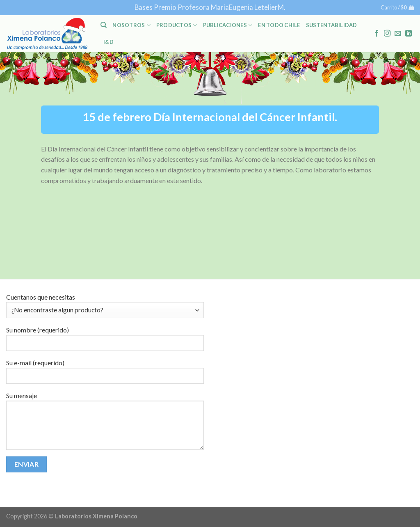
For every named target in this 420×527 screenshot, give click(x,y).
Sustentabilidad (332, 25)
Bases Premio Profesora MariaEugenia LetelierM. (210, 7)
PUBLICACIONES (228, 25)
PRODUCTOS (177, 25)
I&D (108, 42)
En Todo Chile (279, 25)
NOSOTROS (131, 25)
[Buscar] (104, 25)
